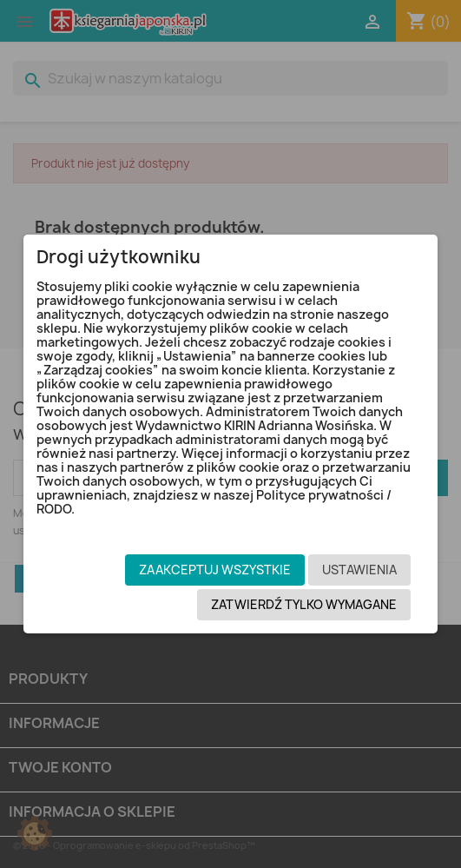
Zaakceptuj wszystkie (215, 570)
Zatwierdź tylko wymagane (304, 604)
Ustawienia (359, 570)
